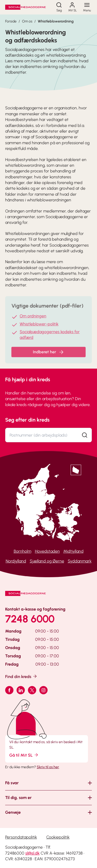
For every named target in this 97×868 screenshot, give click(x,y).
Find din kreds (21, 676)
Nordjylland (16, 561)
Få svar (12, 783)
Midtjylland (73, 551)
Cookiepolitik (58, 837)
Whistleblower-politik (39, 327)
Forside (11, 21)
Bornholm (23, 551)
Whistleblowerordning (56, 21)
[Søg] (59, 7)
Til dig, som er (18, 798)
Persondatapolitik (21, 837)
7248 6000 (30, 619)
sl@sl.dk (32, 853)
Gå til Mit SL (24, 755)
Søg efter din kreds (27, 420)
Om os (27, 21)
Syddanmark (80, 561)
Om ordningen (33, 319)
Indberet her (49, 355)
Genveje (13, 812)
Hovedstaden (47, 551)
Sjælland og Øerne (47, 561)
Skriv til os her (48, 767)
